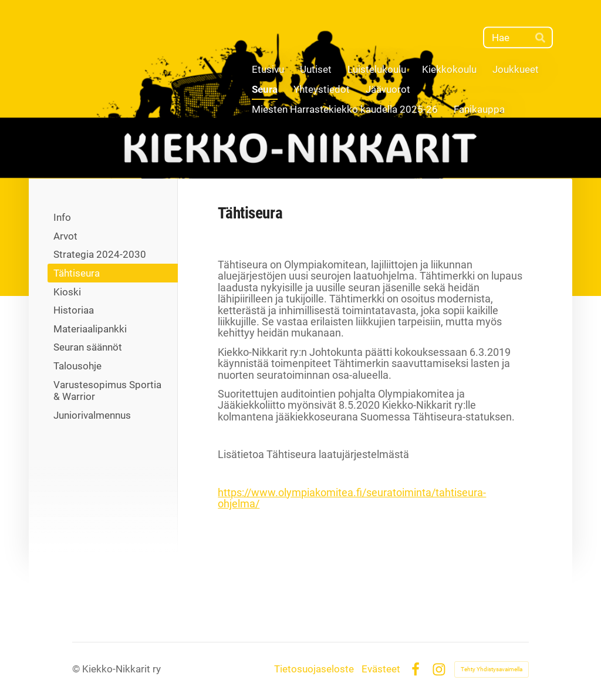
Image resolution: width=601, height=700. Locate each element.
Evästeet (381, 669)
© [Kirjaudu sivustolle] (77, 669)
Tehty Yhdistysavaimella (492, 669)
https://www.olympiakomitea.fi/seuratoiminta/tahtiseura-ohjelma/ (352, 498)
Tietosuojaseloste (314, 669)
